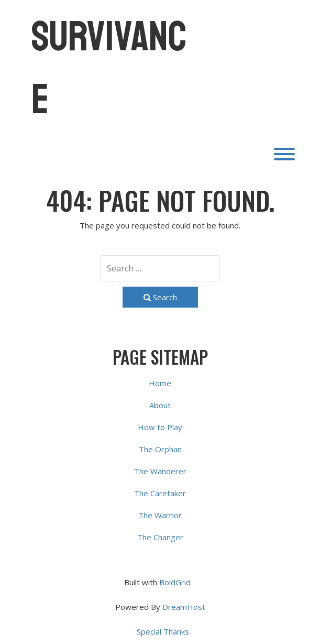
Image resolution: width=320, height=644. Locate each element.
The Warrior (160, 515)
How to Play (160, 427)
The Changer (160, 537)
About (160, 405)
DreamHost (184, 607)
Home (160, 383)
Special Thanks (163, 631)
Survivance (109, 68)
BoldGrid (175, 582)
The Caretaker (160, 493)
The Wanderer (160, 471)
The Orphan (160, 449)
